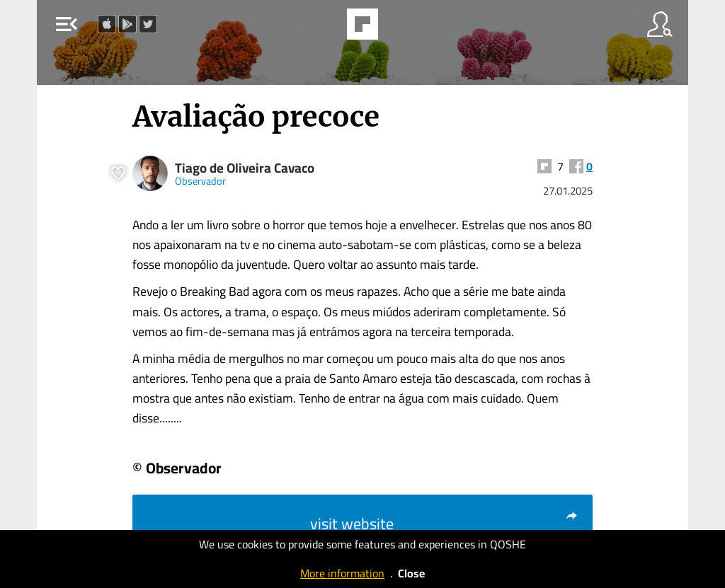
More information (342, 573)
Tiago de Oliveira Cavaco (245, 168)
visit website (444, 524)
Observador (200, 181)
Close (411, 573)
